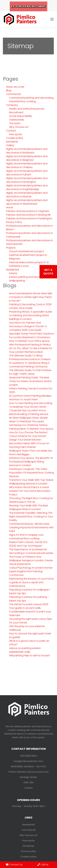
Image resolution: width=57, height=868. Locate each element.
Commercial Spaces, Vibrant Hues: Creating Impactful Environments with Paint (31, 527)
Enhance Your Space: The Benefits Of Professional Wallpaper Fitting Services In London (31, 462)
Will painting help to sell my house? (30, 655)
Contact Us (14, 865)
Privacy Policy (14, 222)
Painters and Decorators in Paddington (29, 218)
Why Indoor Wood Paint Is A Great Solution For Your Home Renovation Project (30, 491)
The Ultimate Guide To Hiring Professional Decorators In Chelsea (30, 357)
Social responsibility (21, 116)
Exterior (13, 273)
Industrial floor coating (22, 101)
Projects (11, 248)
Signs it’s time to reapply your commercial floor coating (26, 537)
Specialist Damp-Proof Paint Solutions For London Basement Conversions (31, 335)
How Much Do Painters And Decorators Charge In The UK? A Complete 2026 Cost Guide (28, 326)
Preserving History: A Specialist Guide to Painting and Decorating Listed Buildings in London (31, 315)
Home (10, 207)
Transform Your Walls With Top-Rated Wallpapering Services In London (31, 482)
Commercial (13, 94)
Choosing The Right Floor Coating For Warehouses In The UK (31, 500)
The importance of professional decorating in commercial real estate (31, 551)
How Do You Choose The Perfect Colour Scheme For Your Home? (28, 434)
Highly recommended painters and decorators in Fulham (27, 173)
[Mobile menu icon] (52, 19)
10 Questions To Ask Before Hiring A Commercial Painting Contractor (29, 365)
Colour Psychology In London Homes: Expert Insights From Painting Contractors (31, 571)
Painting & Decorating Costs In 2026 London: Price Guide (30, 306)
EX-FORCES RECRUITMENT (28, 6)
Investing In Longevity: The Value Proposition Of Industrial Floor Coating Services (31, 473)
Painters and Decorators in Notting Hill (28, 215)
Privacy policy (29, 851)
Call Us (43, 865)
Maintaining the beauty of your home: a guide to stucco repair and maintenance (32, 582)
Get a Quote (48, 272)
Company (12, 105)
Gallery (10, 145)
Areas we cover (15, 87)
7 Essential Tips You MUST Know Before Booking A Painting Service (29, 412)
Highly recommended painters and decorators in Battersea (27, 151)
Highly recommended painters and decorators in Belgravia (27, 158)
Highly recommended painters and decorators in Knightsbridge (27, 187)
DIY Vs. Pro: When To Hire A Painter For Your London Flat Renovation (31, 350)
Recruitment (16, 112)
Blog (9, 90)
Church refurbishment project (27, 251)
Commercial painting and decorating (31, 98)
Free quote (16, 134)
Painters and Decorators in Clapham (28, 211)
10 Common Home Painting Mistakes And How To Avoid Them (30, 398)
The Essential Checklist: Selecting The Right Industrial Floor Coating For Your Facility (31, 517)
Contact (11, 131)
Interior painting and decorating (28, 277)
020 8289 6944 (28, 756)
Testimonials (16, 120)
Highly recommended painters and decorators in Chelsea (27, 165)
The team (15, 123)
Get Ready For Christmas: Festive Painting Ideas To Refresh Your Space (31, 427)
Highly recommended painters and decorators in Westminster (27, 202)
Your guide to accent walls (25, 608)
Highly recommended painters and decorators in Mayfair (27, 195)
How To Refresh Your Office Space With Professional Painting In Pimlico (30, 343)
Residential (12, 270)
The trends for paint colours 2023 (29, 604)
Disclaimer (12, 142)
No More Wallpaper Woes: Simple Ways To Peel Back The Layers (28, 420)
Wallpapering (17, 281)
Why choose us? (19, 127)
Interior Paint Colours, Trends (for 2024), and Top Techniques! (28, 544)
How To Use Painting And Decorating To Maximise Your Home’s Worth (31, 405)
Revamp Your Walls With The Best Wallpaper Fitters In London (29, 507)
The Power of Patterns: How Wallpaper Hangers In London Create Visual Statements (31, 560)
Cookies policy (15, 138)
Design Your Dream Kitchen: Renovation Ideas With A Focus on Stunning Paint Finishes (29, 443)
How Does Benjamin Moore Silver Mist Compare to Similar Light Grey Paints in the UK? (31, 297)
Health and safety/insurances (27, 109)
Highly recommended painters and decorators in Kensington (27, 180)
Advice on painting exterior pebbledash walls (25, 650)
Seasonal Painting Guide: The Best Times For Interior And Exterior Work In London (31, 381)
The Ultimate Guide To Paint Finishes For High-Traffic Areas (30, 372)
